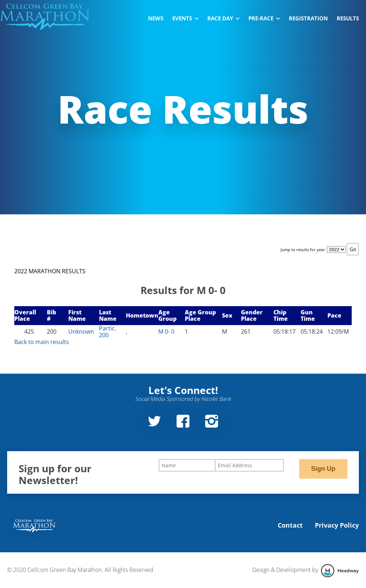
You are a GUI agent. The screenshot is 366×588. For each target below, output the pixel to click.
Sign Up (323, 469)
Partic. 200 (108, 332)
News (156, 18)
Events (185, 18)
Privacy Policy (337, 525)
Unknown (81, 332)
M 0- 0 (166, 332)
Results (348, 18)
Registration (308, 18)
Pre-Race (264, 18)
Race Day (223, 18)
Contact (290, 525)
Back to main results (42, 342)
